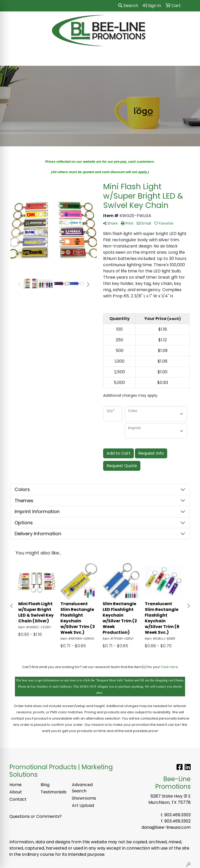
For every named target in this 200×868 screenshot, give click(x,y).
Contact (18, 799)
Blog (45, 785)
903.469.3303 (177, 815)
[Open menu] (190, 58)
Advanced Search (82, 788)
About (16, 792)
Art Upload (83, 805)
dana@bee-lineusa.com (166, 827)
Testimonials (53, 792)
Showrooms (84, 798)
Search (128, 6)
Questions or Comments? (36, 816)
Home (15, 785)
